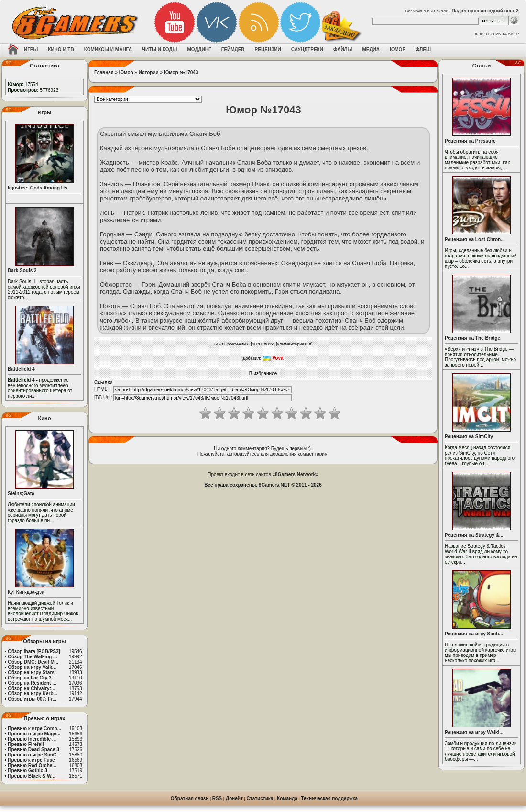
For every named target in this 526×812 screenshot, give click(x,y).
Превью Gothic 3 (27, 771)
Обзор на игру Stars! (32, 673)
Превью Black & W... (31, 776)
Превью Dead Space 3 (33, 750)
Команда (287, 798)
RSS (217, 798)
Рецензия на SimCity (469, 437)
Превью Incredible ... (32, 739)
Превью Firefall (26, 744)
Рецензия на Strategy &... (474, 535)
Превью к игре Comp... (34, 729)
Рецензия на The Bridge (472, 338)
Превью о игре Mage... (34, 734)
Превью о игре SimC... (34, 755)
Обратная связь (190, 798)
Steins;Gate (21, 494)
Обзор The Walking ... (32, 657)
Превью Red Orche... (32, 765)
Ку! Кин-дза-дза (26, 592)
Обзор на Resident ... (32, 683)
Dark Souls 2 (22, 271)
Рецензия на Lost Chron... (475, 239)
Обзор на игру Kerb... (33, 694)
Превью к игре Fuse (31, 760)
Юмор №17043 (181, 72)
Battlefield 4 (21, 369)
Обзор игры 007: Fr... (32, 699)
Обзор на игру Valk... (32, 667)
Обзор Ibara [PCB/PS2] (34, 651)
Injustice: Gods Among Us (38, 188)
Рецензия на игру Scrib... (474, 634)
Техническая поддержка (330, 798)
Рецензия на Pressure (470, 141)
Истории (149, 72)
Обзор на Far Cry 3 (29, 678)
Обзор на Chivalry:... (31, 688)
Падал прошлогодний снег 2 (485, 11)
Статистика (260, 798)
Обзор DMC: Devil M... (33, 662)
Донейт (234, 798)
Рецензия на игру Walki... (474, 732)
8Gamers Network (295, 474)
